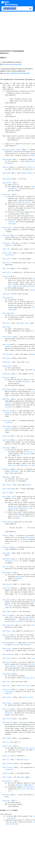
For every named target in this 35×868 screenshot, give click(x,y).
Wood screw (7, 649)
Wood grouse (7, 366)
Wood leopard (7, 426)
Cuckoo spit (25, 686)
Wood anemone (7, 159)
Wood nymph (7, 497)
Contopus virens (12, 561)
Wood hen (6, 378)
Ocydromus (27, 382)
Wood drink (7, 272)
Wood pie (6, 567)
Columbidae (18, 578)
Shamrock (8, 693)
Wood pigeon (7, 573)
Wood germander (8, 354)
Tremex (27, 214)
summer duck (17, 286)
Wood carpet (7, 228)
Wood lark (6, 411)
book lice (12, 465)
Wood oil (6, 536)
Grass (27, 362)
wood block (14, 73)
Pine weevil (26, 202)
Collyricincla (10, 666)
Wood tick (6, 756)
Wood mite (6, 469)
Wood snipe (7, 674)
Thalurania (17, 516)
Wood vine (6, 773)
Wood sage (6, 643)
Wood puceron (7, 584)
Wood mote (6, 477)
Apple (15, 202)
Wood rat (6, 615)
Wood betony (7, 183)
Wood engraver (8, 298)
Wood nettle (7, 485)
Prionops (20, 666)
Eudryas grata (13, 508)
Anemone (10, 163)
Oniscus (29, 452)
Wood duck (6, 276)
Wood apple (7, 173)
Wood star (6, 709)
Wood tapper (7, 738)
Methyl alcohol (28, 697)
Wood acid (6, 150)
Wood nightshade (8, 489)
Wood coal (6, 249)
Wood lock (6, 440)
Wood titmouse (8, 764)
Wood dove (6, 269)
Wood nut (6, 493)
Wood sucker (7, 719)
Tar (19, 742)
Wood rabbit (7, 612)
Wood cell (6, 235)
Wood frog (6, 345)
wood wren (31, 789)
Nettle (28, 485)
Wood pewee (7, 559)
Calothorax (9, 713)
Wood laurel (7, 421)
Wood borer (7, 195)
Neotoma (26, 617)
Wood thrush (7, 746)
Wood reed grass (8, 625)
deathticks (24, 465)
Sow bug (27, 454)
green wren (21, 789)
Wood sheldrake (8, 654)
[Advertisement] (17, 29)
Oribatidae (14, 471)
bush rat (32, 619)
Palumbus (21, 577)
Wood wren (6, 801)
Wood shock (7, 658)
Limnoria (11, 222)
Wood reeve (7, 631)
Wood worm (6, 795)
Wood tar (6, 742)
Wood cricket (7, 253)
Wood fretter (7, 337)
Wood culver (7, 259)
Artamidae (31, 727)
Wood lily (6, 436)
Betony (17, 185)
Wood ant (6, 167)
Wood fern (6, 323)
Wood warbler (7, 781)
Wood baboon (7, 179)
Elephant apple (26, 173)
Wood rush (6, 635)
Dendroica (20, 785)
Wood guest (7, 374)
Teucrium (16, 645)
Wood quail (7, 600)
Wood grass (7, 362)
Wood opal (6, 547)
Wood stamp (7, 703)
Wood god (6, 358)
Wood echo (6, 294)
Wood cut (6, 263)
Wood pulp (6, 588)
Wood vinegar (16, 150)
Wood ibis (6, 399)
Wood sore (6, 686)
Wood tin (6, 760)
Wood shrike (7, 662)
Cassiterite (24, 760)
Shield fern (24, 323)
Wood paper (7, 553)
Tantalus (8, 403)
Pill (18, 456)
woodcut (7, 64)
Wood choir (7, 243)
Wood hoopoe (7, 389)
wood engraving (15, 64)
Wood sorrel (7, 690)
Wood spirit (7, 697)
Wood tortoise (8, 767)
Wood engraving (8, 313)
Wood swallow (7, 723)
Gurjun (7, 543)
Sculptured (9, 769)
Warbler (30, 785)
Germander (27, 645)
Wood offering (8, 522)
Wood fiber (7, 327)
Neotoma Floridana (16, 621)
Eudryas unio (28, 508)
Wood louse (7, 448)
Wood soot (6, 682)
